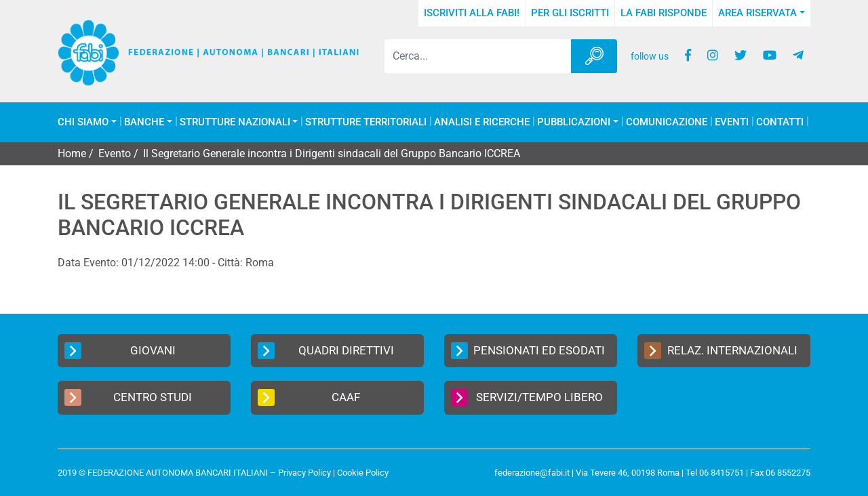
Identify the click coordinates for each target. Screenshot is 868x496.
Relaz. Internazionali (721, 351)
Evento (115, 153)
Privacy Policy (304, 473)
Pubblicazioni (574, 122)
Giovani (120, 351)
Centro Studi (128, 397)
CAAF (309, 397)
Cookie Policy (363, 473)
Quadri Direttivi (326, 351)
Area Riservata (757, 13)
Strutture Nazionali (235, 122)
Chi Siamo (83, 122)
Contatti (780, 122)
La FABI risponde (664, 13)
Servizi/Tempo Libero (527, 397)
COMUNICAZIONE (667, 122)
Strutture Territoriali (366, 122)
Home (72, 153)
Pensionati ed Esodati (528, 351)
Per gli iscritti (570, 13)
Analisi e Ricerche (482, 122)
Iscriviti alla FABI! (472, 13)
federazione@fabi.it (532, 473)
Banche (144, 122)
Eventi (732, 122)
